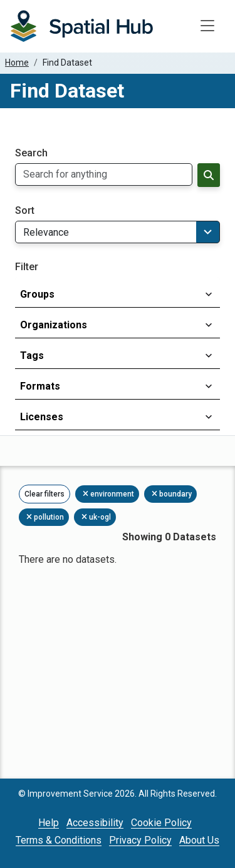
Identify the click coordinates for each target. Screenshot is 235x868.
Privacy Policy (140, 840)
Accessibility (95, 823)
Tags (32, 356)
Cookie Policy (161, 823)
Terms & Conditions (59, 840)
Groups (37, 294)
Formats (40, 386)
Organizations (54, 325)
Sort (25, 211)
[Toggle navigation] (207, 26)
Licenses (42, 417)
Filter (27, 267)
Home (17, 63)
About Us (199, 840)
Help (49, 823)
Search (31, 153)
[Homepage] (81, 26)
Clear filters (44, 494)
